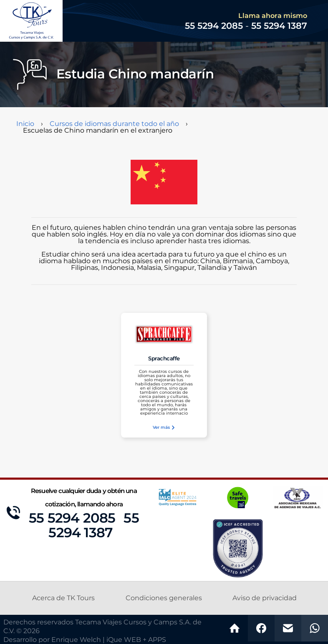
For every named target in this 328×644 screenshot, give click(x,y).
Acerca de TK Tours (63, 598)
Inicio (25, 124)
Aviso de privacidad (265, 598)
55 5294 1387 (279, 26)
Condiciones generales (164, 598)
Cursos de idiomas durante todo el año (114, 124)
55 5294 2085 (72, 518)
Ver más (164, 428)
